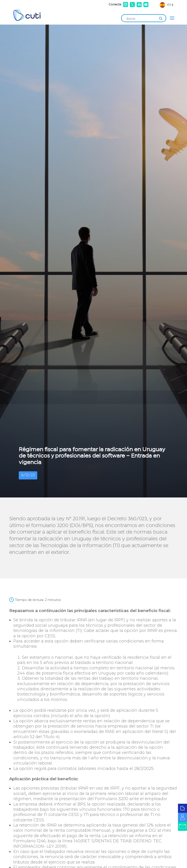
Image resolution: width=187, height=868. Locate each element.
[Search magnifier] (161, 18)
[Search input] (142, 18)
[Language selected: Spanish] (167, 5)
